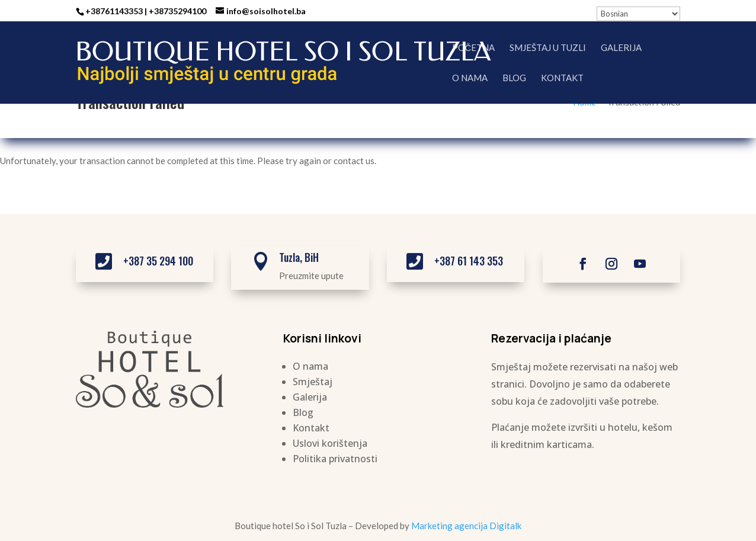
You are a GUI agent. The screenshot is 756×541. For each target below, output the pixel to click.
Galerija (621, 48)
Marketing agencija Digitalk (466, 526)
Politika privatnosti (335, 459)
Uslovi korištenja (330, 443)
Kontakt (562, 78)
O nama (470, 78)
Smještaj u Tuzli (548, 48)
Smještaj (313, 382)
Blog (514, 78)
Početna (474, 48)
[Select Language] (638, 14)
